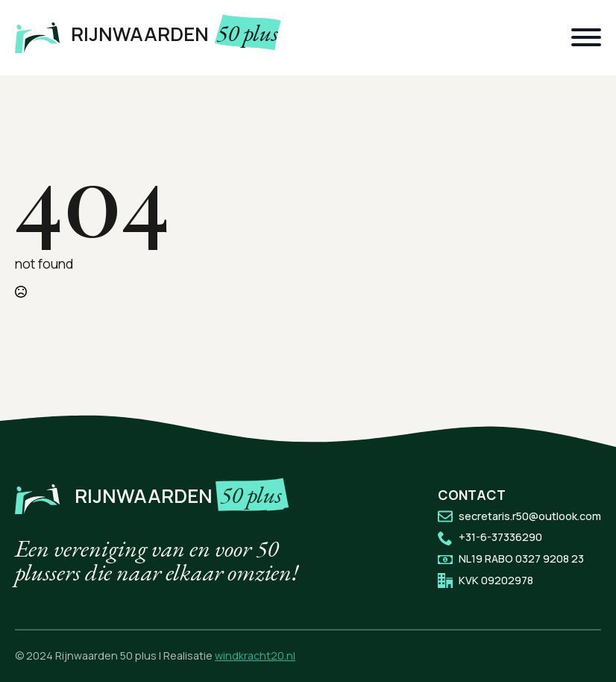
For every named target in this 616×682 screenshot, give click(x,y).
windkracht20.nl (255, 656)
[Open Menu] (586, 37)
